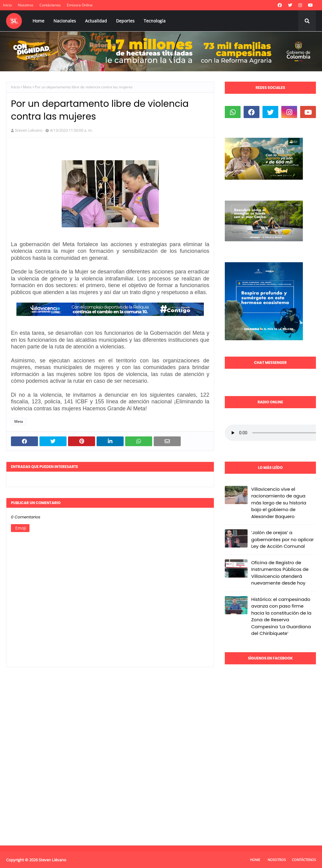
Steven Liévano (29, 130)
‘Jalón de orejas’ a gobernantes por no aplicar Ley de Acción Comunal (283, 539)
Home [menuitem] (38, 21)
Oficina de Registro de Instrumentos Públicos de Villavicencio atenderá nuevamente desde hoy (280, 573)
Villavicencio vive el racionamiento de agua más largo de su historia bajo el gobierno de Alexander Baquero (279, 503)
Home (255, 860)
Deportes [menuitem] (125, 21)
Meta (27, 87)
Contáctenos (50, 5)
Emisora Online (80, 5)
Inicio (7, 5)
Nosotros (26, 5)
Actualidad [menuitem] (96, 21)
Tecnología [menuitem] (155, 21)
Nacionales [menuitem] (65, 21)
